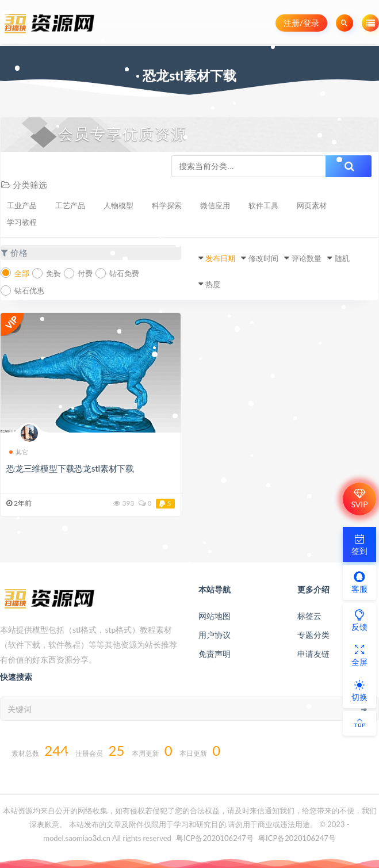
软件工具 (263, 205)
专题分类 (313, 635)
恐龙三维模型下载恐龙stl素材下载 (70, 468)
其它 (19, 452)
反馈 (359, 620)
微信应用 (215, 205)
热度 (213, 284)
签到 (359, 544)
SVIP (359, 499)
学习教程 (22, 222)
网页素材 (312, 205)
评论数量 (307, 258)
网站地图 (215, 616)
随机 (342, 258)
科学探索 (167, 205)
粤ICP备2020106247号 (215, 838)
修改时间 (263, 258)
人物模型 (118, 205)
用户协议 (215, 635)
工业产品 (22, 205)
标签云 (309, 616)
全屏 (359, 655)
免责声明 (215, 654)
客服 (359, 582)
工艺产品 (70, 205)
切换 (359, 690)
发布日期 (220, 258)
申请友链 (313, 654)
